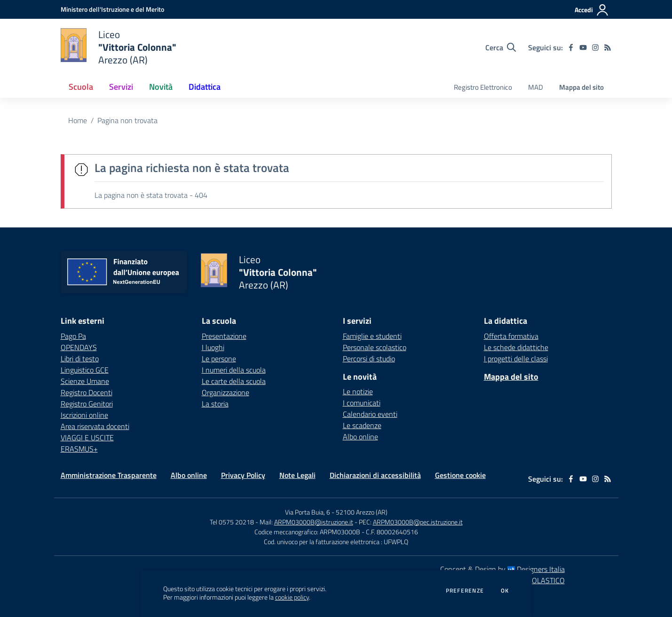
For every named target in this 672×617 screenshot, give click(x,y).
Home (78, 120)
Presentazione (224, 336)
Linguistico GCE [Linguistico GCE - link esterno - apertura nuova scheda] (85, 370)
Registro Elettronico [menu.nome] (483, 87)
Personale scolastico (375, 347)
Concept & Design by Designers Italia (502, 569)
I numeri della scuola (234, 370)
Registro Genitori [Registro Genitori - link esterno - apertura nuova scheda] (87, 404)
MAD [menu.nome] (536, 87)
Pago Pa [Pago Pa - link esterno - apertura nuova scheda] (73, 336)
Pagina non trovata (127, 120)
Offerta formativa (511, 336)
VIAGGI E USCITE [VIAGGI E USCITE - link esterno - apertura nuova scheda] (87, 437)
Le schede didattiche (516, 347)
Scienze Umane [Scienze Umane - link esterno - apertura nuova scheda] (85, 381)
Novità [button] (161, 87)
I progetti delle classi (516, 359)
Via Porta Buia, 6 (308, 512)
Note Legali (297, 475)
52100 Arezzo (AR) (362, 512)
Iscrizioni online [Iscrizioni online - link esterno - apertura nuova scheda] (84, 415)
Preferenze (465, 591)
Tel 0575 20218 (233, 522)
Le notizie (358, 391)
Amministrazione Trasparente (109, 475)
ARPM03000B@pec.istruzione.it (418, 522)
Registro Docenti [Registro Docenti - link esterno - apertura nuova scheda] (87, 392)
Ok (505, 591)
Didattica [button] (205, 87)
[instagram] (595, 47)
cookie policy (292, 597)
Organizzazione (225, 392)
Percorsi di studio (369, 359)
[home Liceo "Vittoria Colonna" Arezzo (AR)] (119, 47)
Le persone (219, 359)
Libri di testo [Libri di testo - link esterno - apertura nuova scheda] (80, 359)
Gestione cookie (460, 475)
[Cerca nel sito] (501, 47)
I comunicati (362, 403)
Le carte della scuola (234, 381)
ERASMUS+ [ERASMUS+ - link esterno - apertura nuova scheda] (79, 449)
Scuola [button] (81, 87)
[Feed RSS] (608, 47)
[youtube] (583, 47)
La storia (215, 404)
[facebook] (571, 47)
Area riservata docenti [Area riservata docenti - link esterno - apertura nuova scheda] (95, 426)
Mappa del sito (581, 87)
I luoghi (213, 347)
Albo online (360, 437)
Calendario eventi (370, 414)
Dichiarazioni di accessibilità (375, 475)
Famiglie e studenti (372, 336)
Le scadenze (362, 425)
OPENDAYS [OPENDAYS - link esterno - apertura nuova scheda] (79, 347)
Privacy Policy (243, 475)
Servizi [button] (121, 87)
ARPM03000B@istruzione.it (314, 522)
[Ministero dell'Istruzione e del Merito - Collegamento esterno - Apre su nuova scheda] (112, 9)
